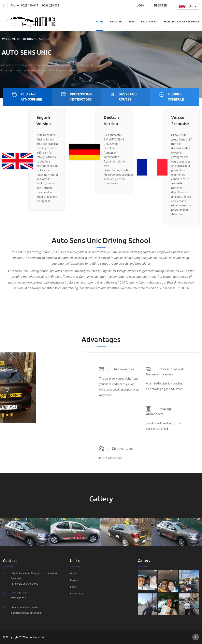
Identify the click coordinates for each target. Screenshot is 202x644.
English (188, 6)
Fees (131, 21)
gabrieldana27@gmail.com (26, 613)
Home (100, 21)
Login (141, 6)
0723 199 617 (30, 6)
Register (161, 6)
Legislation (149, 21)
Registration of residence (181, 21)
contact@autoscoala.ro (24, 608)
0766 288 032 (51, 6)
